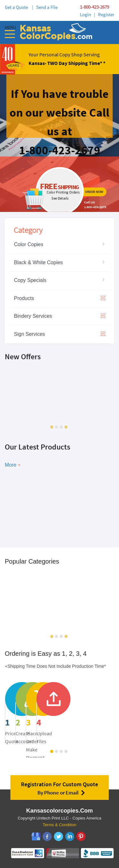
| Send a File (45, 7)
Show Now (38, 517)
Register (106, 14)
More (10, 465)
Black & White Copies (38, 262)
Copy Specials (30, 280)
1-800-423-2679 (95, 7)
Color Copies (29, 244)
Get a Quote (17, 7)
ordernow (60, 184)
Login (86, 14)
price (45, 717)
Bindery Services (60, 316)
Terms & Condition (59, 825)
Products (60, 298)
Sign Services (60, 334)
